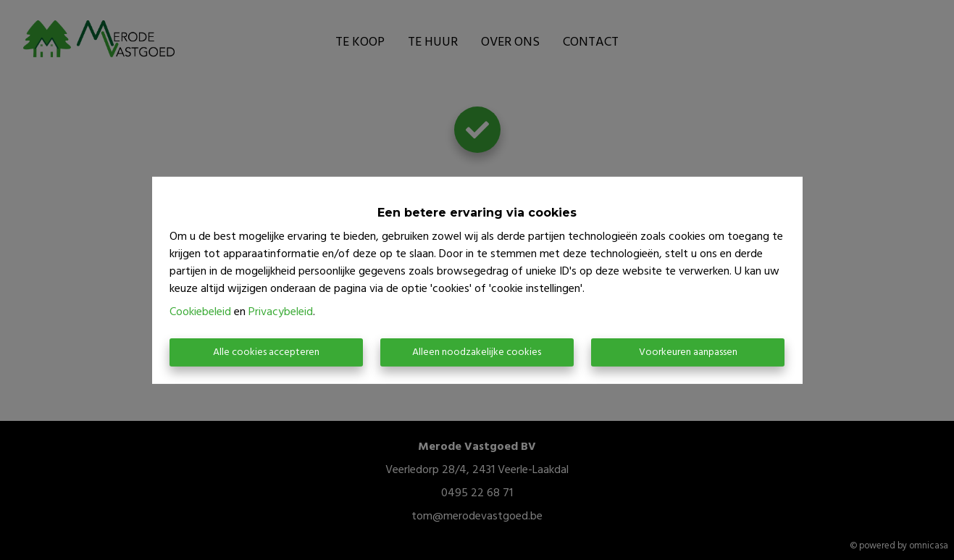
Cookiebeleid (200, 312)
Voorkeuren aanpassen (688, 352)
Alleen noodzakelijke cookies (477, 352)
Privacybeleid (281, 312)
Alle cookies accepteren (266, 352)
